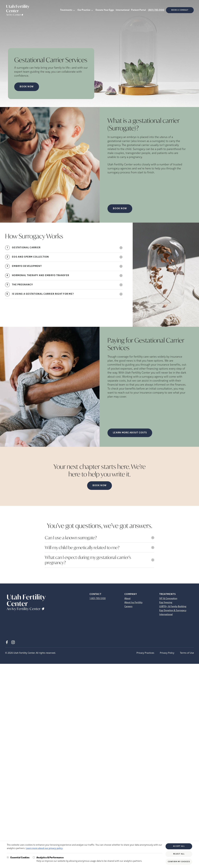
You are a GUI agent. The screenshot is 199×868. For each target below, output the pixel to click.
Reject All (179, 854)
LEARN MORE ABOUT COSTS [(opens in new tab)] (130, 433)
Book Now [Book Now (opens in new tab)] (27, 87)
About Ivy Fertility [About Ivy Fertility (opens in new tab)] (133, 603)
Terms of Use (187, 653)
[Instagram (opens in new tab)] (13, 642)
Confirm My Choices (179, 862)
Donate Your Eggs (105, 10)
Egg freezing (166, 603)
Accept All (179, 846)
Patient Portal (138, 10)
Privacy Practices (145, 653)
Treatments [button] (66, 10)
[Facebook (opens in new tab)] (7, 642)
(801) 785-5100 (156, 10)
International (123, 10)
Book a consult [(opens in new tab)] (180, 10)
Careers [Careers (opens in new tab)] (128, 607)
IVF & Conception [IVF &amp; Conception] (168, 599)
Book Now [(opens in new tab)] (120, 209)
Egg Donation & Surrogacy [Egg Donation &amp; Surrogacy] (173, 611)
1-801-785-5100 (98, 599)
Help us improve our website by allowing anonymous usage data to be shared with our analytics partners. (89, 859)
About (127, 599)
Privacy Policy (167, 653)
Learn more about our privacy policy (44, 848)
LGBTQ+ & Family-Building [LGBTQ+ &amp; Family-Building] (173, 607)
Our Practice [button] (84, 10)
